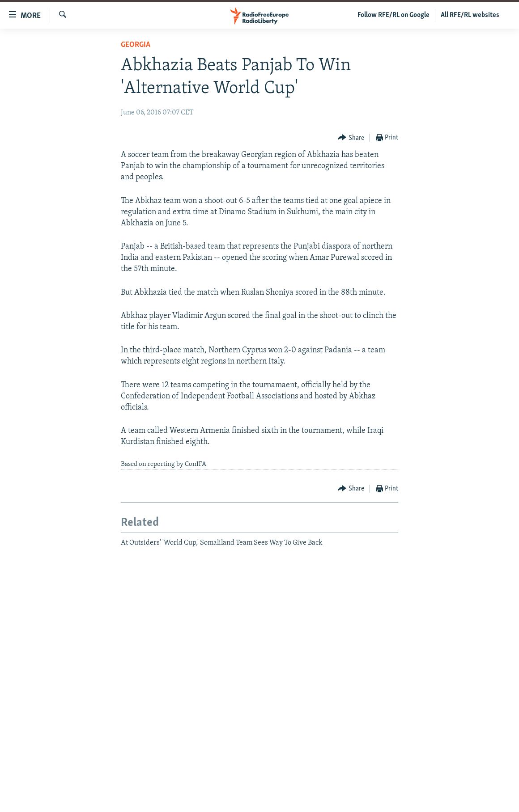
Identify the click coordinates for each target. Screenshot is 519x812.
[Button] (351, 138)
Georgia (136, 45)
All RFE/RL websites (470, 15)
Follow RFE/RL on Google (394, 15)
